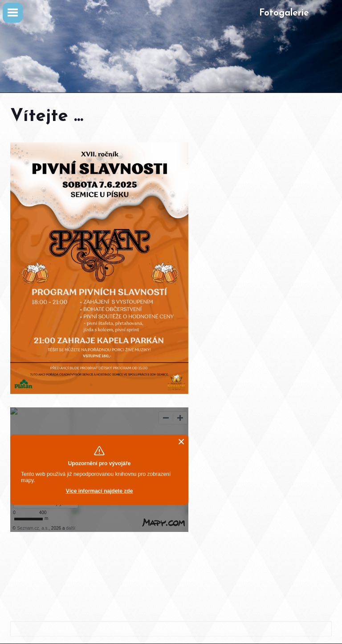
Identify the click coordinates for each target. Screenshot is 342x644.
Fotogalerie (284, 13)
